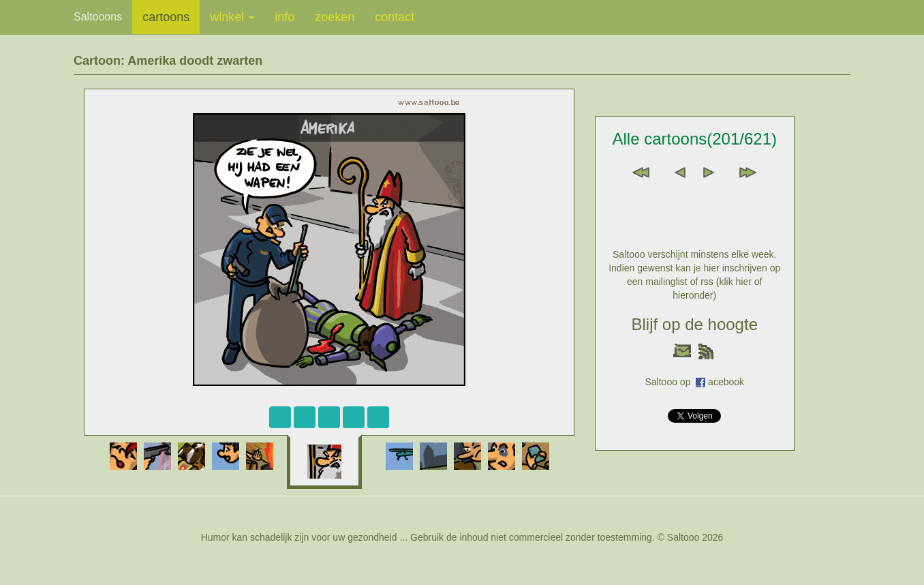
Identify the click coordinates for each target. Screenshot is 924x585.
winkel (232, 17)
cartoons (166, 17)
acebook (726, 382)
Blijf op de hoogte (695, 324)
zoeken (335, 17)
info (284, 17)
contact (395, 17)
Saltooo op (670, 382)
